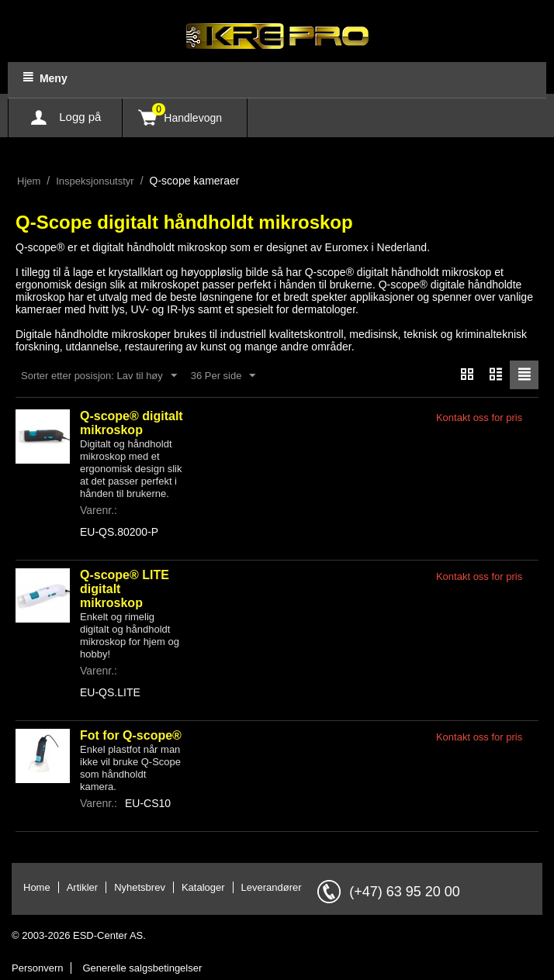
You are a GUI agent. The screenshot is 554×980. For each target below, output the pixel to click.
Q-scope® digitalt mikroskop (132, 423)
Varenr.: (99, 510)
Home (37, 887)
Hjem (29, 181)
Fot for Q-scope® (131, 735)
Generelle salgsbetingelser (142, 968)
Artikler (82, 887)
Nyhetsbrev (140, 887)
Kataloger (203, 887)
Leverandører (272, 887)
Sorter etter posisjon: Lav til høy (99, 376)
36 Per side (223, 376)
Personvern (37, 968)
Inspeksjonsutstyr (95, 181)
